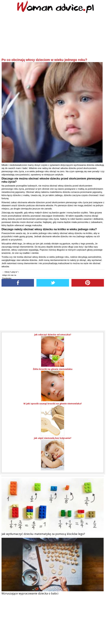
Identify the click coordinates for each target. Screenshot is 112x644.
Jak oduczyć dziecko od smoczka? (53, 335)
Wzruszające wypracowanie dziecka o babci (30, 593)
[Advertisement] (53, 37)
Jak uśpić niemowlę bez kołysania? (53, 438)
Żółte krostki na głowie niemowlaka (53, 369)
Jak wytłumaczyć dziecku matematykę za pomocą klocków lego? (43, 534)
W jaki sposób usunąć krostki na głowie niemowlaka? (53, 404)
